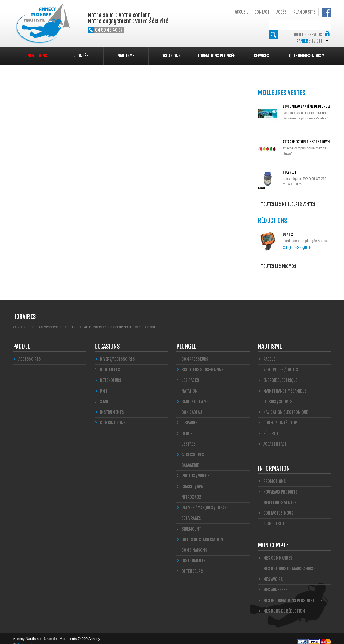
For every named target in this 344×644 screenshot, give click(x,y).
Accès (281, 12)
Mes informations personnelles (293, 594)
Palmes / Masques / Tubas (204, 501)
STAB (104, 395)
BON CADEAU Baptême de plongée (306, 106)
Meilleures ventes (280, 496)
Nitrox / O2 (191, 490)
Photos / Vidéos (196, 469)
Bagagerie (190, 458)
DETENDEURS (111, 374)
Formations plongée (216, 56)
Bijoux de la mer (196, 395)
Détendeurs (192, 565)
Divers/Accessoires (117, 352)
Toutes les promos (279, 267)
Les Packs (190, 374)
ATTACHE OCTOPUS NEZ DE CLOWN (306, 142)
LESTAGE (189, 437)
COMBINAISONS (113, 416)
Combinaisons (194, 543)
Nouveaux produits (280, 485)
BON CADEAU (192, 405)
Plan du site (304, 12)
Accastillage (275, 437)
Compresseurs (195, 352)
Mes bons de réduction (284, 604)
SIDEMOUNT (191, 522)
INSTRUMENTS (112, 405)
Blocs (187, 427)
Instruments (194, 554)
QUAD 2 (288, 235)
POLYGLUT (290, 172)
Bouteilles (110, 363)
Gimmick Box (27, 638)
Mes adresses (275, 583)
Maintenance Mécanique (285, 384)
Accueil (242, 12)
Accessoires (30, 352)
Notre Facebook (326, 12)
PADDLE (22, 339)
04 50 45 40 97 (109, 30)
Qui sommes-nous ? (307, 56)
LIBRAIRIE (189, 416)
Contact (262, 12)
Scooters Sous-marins (203, 363)
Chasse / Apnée (194, 480)
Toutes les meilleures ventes (288, 204)
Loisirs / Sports (278, 395)
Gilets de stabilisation (202, 533)
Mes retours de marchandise (289, 562)
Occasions (171, 56)
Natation (190, 384)
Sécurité (271, 427)
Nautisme (126, 56)
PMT (104, 384)
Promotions (36, 56)
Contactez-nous (278, 506)
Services (261, 56)
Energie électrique (280, 374)
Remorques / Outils (281, 363)
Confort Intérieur (280, 416)
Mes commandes (278, 551)
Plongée (81, 56)
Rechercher (327, 24)
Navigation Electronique (286, 405)
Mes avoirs (273, 572)
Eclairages (191, 511)
